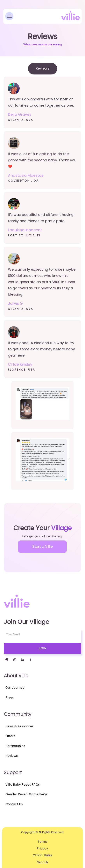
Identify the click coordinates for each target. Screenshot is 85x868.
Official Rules (42, 855)
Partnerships (15, 746)
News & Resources (19, 726)
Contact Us (14, 804)
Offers (10, 736)
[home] (71, 15)
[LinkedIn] (23, 660)
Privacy (42, 848)
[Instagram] (15, 660)
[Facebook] (30, 660)
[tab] (43, 71)
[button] (9, 16)
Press (10, 697)
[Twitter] (7, 660)
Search (42, 862)
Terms (42, 842)
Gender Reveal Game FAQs (26, 794)
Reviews (12, 756)
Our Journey (15, 687)
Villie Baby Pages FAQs (23, 785)
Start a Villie (42, 546)
